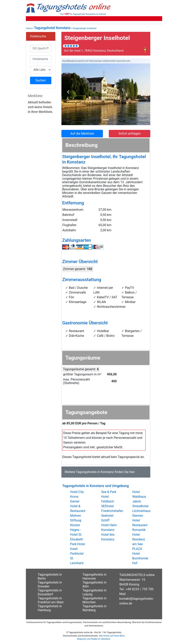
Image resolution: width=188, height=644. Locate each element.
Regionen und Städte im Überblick (94, 639)
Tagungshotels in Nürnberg (95, 608)
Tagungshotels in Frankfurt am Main (51, 600)
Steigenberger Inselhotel (85, 28)
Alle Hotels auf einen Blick (112, 636)
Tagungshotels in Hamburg (50, 608)
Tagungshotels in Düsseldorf (50, 592)
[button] (68, 92)
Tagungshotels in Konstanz (95, 472)
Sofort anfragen (130, 134)
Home (29, 28)
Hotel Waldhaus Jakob (139, 497)
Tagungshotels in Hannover (95, 576)
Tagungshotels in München (95, 600)
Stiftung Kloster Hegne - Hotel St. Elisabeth (77, 530)
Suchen (41, 80)
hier (132, 472)
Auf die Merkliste (82, 134)
